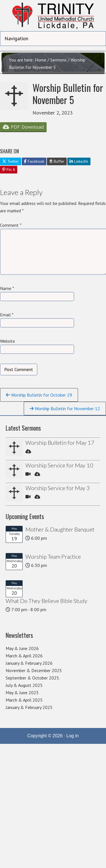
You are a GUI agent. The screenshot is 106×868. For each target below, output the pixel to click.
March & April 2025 (24, 700)
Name (7, 288)
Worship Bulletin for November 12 (65, 408)
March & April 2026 (24, 656)
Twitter (11, 161)
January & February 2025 (29, 707)
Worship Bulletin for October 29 (39, 395)
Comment (11, 225)
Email (7, 315)
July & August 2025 (24, 685)
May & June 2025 (22, 693)
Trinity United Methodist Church (53, 16)
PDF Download (23, 127)
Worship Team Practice (53, 556)
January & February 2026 (29, 663)
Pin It (9, 170)
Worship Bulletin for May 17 (60, 443)
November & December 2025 (34, 670)
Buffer (57, 161)
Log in (73, 736)
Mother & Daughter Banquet (60, 529)
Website (7, 341)
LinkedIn (79, 161)
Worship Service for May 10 (59, 465)
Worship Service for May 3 (58, 488)
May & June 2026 (22, 648)
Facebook (34, 161)
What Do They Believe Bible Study (46, 601)
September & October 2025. (33, 678)
